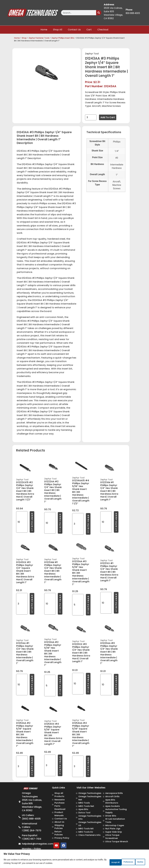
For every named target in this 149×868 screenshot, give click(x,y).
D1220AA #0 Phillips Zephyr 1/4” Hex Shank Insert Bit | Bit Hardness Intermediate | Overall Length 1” (109, 653)
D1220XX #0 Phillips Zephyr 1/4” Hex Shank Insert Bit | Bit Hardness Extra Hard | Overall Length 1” (81, 653)
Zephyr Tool (92, 54)
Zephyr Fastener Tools (39, 38)
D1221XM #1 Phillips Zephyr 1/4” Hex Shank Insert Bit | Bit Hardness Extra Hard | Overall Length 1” (109, 491)
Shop (24, 38)
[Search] (99, 13)
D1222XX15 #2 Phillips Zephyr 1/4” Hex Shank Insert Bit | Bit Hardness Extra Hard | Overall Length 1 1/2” (25, 491)
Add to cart (108, 117)
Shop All (58, 30)
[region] (74, 859)
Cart (89, 30)
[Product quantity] (91, 117)
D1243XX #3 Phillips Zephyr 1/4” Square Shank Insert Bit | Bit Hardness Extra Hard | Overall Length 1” (25, 572)
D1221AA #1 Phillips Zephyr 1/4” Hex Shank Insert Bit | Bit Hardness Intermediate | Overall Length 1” (25, 653)
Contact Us (74, 30)
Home (44, 30)
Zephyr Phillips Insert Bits (63, 38)
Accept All (137, 862)
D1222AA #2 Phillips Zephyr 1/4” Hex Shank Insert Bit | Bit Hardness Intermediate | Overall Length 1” (53, 492)
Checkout (103, 30)
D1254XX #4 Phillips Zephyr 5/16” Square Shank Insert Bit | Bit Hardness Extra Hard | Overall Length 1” (53, 734)
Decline (119, 862)
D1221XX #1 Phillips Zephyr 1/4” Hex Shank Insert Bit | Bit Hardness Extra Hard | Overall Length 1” (109, 572)
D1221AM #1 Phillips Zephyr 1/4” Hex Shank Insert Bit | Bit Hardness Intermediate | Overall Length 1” (53, 572)
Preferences (101, 862)
